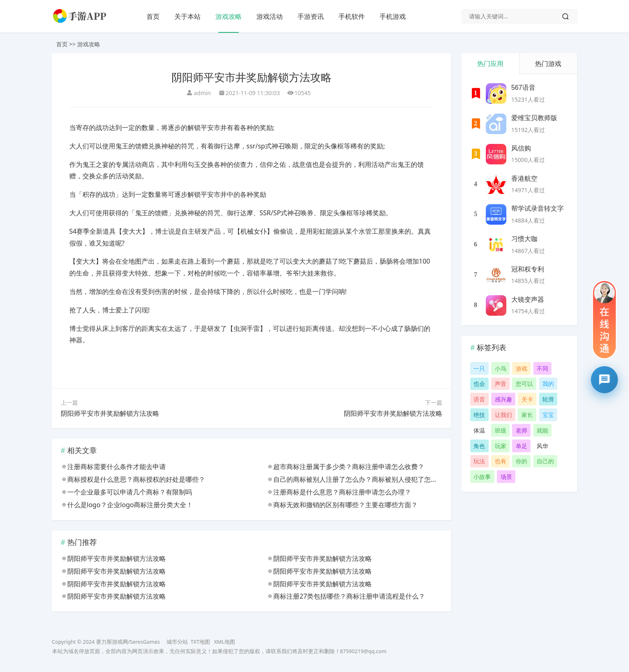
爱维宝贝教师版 (534, 118)
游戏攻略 (229, 16)
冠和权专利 (528, 269)
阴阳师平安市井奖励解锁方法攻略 (110, 413)
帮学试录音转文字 (538, 208)
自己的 (545, 461)
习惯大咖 (524, 239)
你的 (521, 461)
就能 (542, 430)
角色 (479, 446)
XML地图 (225, 642)
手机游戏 (393, 16)
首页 (153, 16)
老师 (521, 430)
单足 (521, 446)
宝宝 (548, 415)
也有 (501, 461)
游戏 (521, 368)
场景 (506, 477)
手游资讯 (311, 16)
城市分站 (177, 642)
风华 (542, 446)
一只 (479, 368)
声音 (501, 384)
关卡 (527, 399)
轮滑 (548, 399)
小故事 (482, 477)
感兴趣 (503, 399)
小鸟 (501, 368)
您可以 (524, 384)
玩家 (501, 446)
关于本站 (188, 16)
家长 (527, 415)
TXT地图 (200, 642)
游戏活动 (270, 16)
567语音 (523, 88)
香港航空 (524, 179)
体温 (479, 430)
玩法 (479, 461)
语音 (479, 399)
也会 (479, 384)
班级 (501, 430)
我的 (548, 384)
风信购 (521, 148)
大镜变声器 (528, 300)
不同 (542, 368)
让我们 (503, 415)
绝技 (479, 415)
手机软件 (352, 16)
